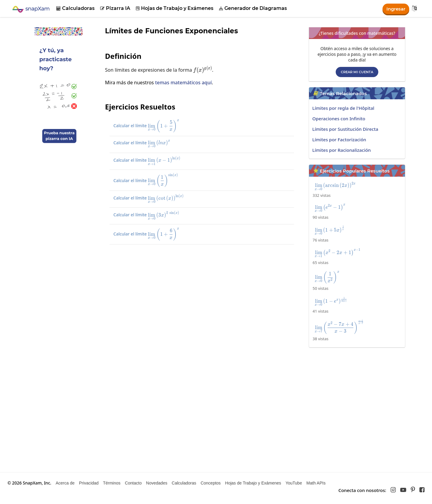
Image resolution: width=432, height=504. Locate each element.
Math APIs (316, 483)
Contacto (133, 483)
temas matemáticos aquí (183, 82)
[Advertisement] (202, 293)
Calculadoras (75, 8)
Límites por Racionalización (342, 150)
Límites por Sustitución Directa (345, 129)
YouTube (294, 483)
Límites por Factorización (339, 139)
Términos (112, 483)
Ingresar (395, 9)
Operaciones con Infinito (339, 118)
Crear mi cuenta (357, 72)
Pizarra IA (115, 8)
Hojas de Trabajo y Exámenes (175, 8)
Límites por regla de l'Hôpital (343, 108)
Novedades (157, 483)
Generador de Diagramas (253, 8)
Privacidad (89, 483)
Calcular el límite (153, 126)
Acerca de (65, 483)
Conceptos (211, 483)
